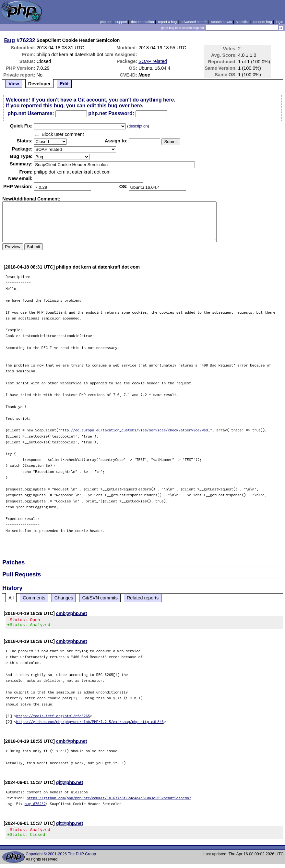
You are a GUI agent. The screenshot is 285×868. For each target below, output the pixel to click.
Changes (64, 598)
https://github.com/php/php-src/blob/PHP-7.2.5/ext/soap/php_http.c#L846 (90, 723)
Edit (64, 84)
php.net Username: (31, 113)
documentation (142, 22)
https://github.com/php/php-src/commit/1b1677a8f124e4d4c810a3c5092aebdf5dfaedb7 (109, 800)
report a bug (167, 22)
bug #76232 (35, 806)
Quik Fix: (21, 126)
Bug (10, 40)
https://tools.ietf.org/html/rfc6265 (53, 718)
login (280, 22)
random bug (263, 22)
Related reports (143, 598)
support (121, 22)
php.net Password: (111, 113)
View (14, 84)
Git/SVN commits (100, 598)
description (138, 126)
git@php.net (70, 784)
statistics (243, 22)
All (11, 598)
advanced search (194, 22)
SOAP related (153, 61)
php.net (106, 22)
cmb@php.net (72, 613)
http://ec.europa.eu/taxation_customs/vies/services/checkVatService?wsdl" (136, 430)
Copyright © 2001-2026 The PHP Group (61, 858)
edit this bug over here (114, 106)
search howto (221, 22)
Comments (34, 598)
